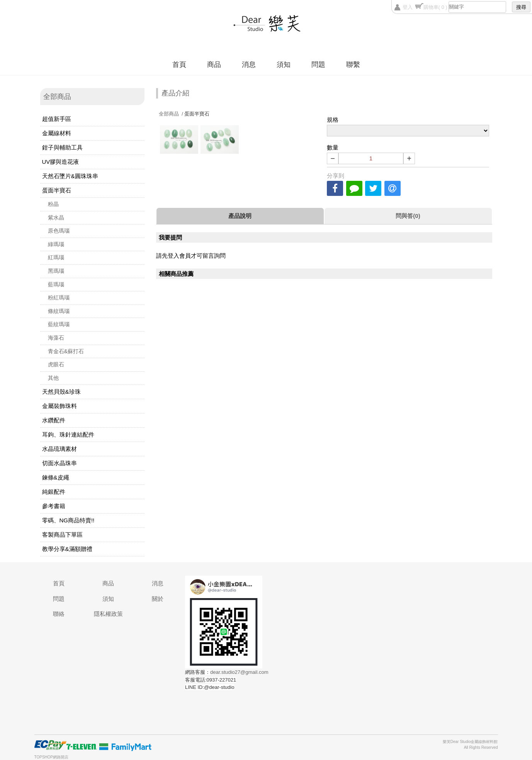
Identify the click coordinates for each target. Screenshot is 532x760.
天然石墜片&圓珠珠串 (70, 176)
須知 (284, 65)
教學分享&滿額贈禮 (67, 549)
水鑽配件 (54, 420)
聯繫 (353, 65)
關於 (158, 599)
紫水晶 (56, 218)
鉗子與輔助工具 (62, 147)
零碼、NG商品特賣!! (68, 520)
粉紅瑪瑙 (59, 298)
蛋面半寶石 (57, 190)
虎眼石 (56, 364)
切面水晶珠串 (59, 463)
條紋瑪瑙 (59, 311)
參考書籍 (54, 506)
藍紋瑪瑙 (59, 324)
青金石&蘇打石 (66, 351)
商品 (214, 65)
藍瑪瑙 (56, 284)
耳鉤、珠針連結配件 (68, 434)
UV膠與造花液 (61, 162)
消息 (249, 65)
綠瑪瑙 (56, 244)
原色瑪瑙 (59, 231)
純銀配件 (54, 492)
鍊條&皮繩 (56, 477)
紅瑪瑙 (56, 257)
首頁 (179, 65)
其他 (53, 378)
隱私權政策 (108, 614)
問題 (318, 65)
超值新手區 (57, 119)
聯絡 (59, 614)
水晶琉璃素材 (59, 449)
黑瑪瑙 (56, 271)
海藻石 (56, 338)
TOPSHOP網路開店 (52, 757)
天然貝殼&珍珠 (61, 392)
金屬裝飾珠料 (59, 406)
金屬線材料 (57, 133)
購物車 (435, 7)
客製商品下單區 (62, 535)
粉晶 (53, 204)
